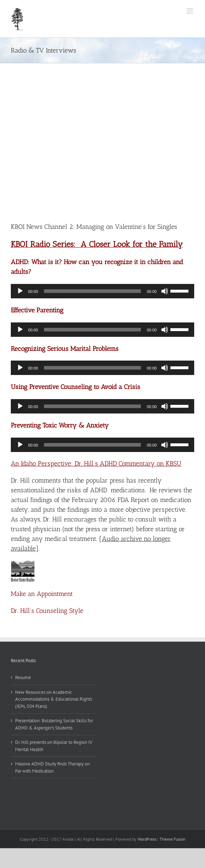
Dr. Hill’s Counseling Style (47, 611)
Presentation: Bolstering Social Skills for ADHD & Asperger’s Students (54, 724)
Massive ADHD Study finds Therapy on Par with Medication (52, 767)
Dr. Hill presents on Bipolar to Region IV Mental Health (54, 746)
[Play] (20, 291)
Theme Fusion (173, 839)
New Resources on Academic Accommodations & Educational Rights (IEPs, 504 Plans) (54, 699)
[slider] (93, 291)
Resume (23, 677)
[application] (102, 291)
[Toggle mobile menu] (190, 11)
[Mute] (165, 291)
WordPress (147, 839)
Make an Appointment (42, 594)
